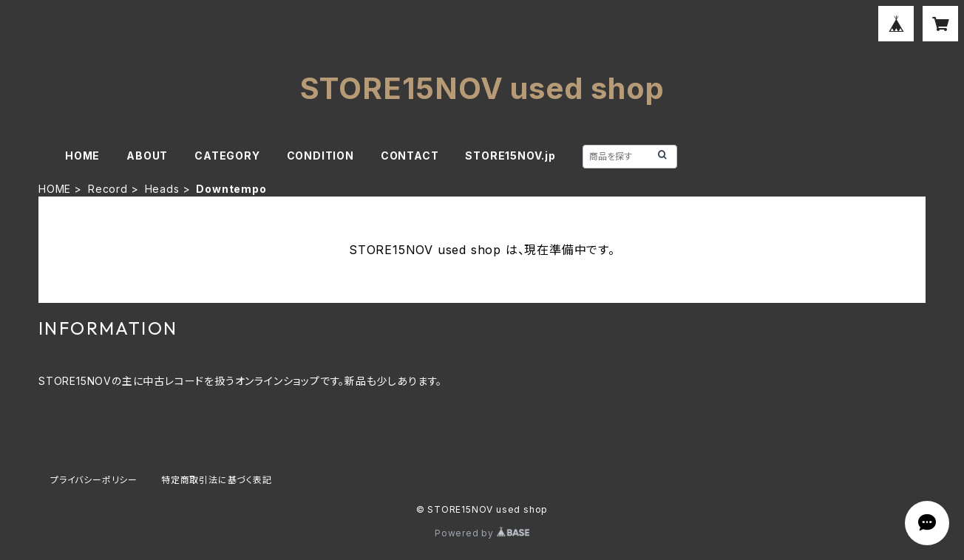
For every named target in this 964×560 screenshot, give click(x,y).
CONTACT (410, 156)
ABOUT (147, 156)
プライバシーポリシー (94, 480)
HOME (82, 156)
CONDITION (320, 156)
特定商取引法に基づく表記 (217, 480)
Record (108, 189)
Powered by (482, 533)
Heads (162, 189)
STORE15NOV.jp (510, 156)
